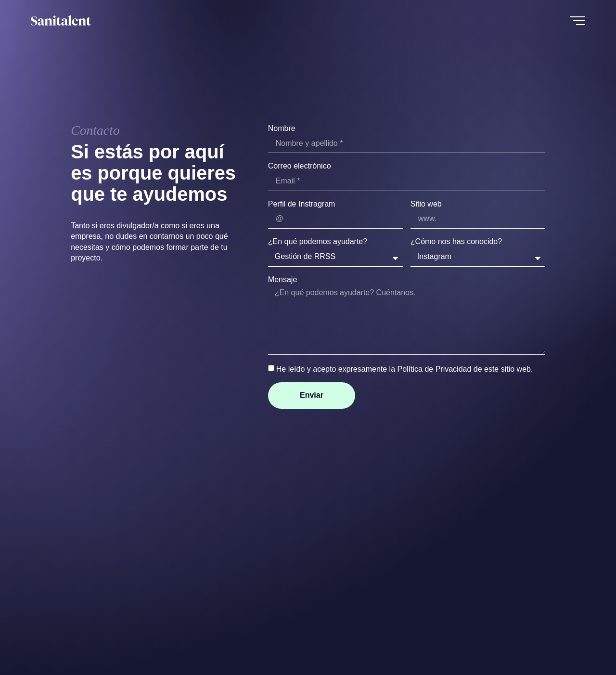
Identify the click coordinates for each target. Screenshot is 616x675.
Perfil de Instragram (302, 204)
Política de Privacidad (434, 369)
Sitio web (426, 204)
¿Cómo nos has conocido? (456, 241)
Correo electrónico (300, 166)
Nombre (282, 128)
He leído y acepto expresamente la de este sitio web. (405, 369)
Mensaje (282, 279)
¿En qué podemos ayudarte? (318, 241)
